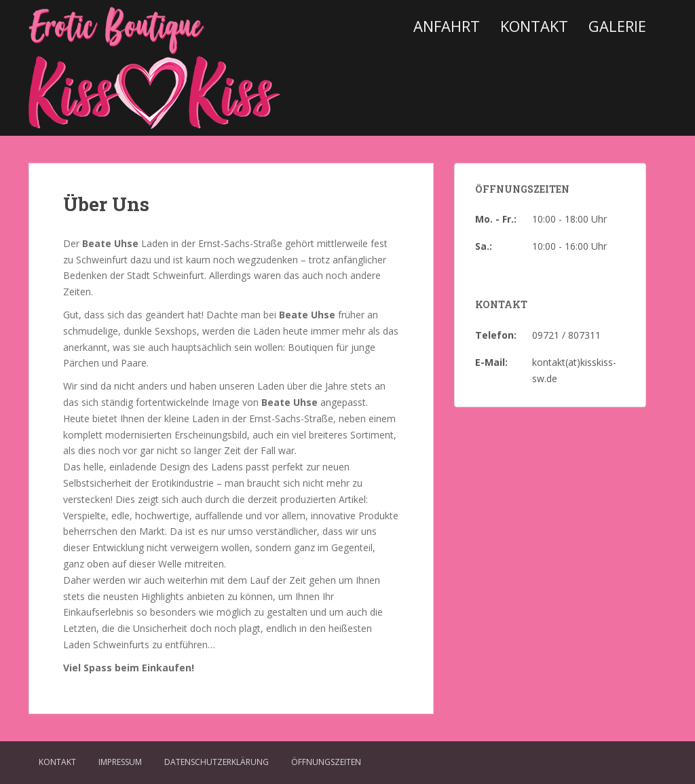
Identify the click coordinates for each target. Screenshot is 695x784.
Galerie (617, 26)
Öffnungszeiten (326, 762)
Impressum (120, 762)
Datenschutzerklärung (217, 762)
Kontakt (534, 26)
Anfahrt (447, 26)
